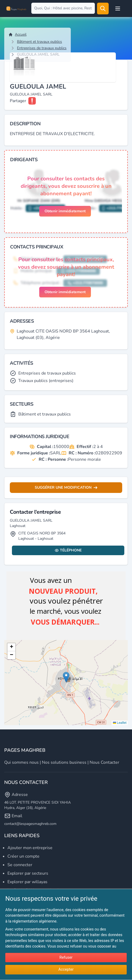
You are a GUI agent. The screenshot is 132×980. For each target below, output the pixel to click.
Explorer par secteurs (28, 873)
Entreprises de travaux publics (42, 48)
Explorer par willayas (27, 882)
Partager (18, 101)
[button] (66, 677)
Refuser (66, 958)
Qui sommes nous (21, 762)
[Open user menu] (118, 9)
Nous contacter (104, 762)
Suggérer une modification (66, 487)
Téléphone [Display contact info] (68, 550)
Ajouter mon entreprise (30, 848)
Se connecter (20, 865)
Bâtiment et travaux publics (39, 42)
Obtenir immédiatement (65, 211)
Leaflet (120, 723)
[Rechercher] (103, 9)
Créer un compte (23, 856)
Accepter (66, 969)
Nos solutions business (64, 762)
